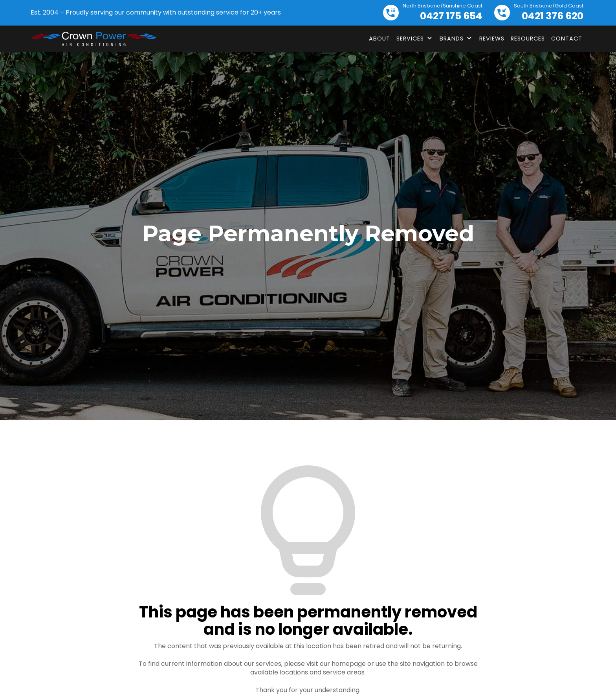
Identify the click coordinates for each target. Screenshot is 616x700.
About (379, 39)
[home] (93, 39)
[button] (415, 39)
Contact (567, 39)
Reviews (492, 39)
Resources (528, 39)
